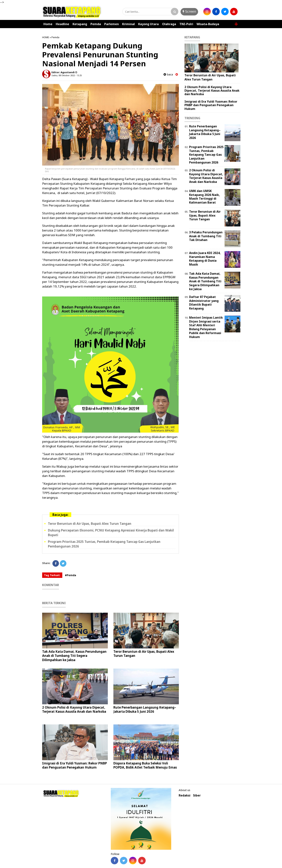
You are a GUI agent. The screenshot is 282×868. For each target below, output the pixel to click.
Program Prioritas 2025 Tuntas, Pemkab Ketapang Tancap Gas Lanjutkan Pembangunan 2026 (206, 155)
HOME (46, 37)
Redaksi (185, 795)
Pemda (96, 24)
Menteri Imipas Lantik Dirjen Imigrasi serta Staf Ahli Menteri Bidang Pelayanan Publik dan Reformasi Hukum (206, 327)
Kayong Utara (148, 24)
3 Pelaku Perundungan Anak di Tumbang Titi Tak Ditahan (206, 236)
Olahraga (169, 24)
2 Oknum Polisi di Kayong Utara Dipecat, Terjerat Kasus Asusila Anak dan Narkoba (74, 709)
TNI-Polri (186, 24)
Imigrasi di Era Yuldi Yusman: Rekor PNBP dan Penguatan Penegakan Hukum (75, 765)
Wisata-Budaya (208, 24)
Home (48, 24)
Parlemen (112, 24)
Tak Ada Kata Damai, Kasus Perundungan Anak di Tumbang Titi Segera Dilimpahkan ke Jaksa (74, 656)
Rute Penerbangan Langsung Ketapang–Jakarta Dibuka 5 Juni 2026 (145, 709)
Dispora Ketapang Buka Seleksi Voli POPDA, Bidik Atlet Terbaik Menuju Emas (145, 765)
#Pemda (70, 575)
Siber (197, 795)
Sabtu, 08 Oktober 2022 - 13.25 (67, 75)
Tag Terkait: (52, 575)
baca (168, 74)
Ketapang (80, 24)
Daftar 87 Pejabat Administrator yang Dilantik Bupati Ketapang (204, 303)
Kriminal (129, 24)
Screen (189, 11)
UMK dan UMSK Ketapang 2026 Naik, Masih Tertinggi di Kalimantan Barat (205, 197)
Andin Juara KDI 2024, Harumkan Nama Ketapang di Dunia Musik (205, 259)
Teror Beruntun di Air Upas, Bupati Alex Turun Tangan (90, 524)
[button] (236, 23)
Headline (62, 24)
